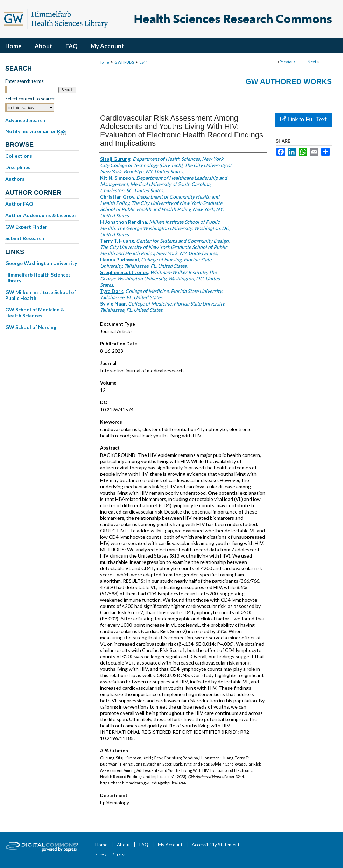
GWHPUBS (124, 62)
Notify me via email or (36, 131)
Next (312, 62)
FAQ (144, 845)
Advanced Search (25, 120)
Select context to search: (30, 99)
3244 (143, 62)
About (123, 845)
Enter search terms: (25, 81)
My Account (170, 845)
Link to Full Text (303, 119)
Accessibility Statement (216, 845)
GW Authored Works (289, 81)
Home (104, 62)
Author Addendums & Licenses (41, 215)
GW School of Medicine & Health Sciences (35, 313)
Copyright (121, 854)
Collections (19, 156)
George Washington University (41, 263)
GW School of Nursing (31, 327)
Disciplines (18, 167)
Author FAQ (19, 204)
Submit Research (25, 238)
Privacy (101, 854)
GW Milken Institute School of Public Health (41, 295)
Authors (15, 179)
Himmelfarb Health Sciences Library (38, 278)
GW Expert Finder (26, 227)
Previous (288, 62)
